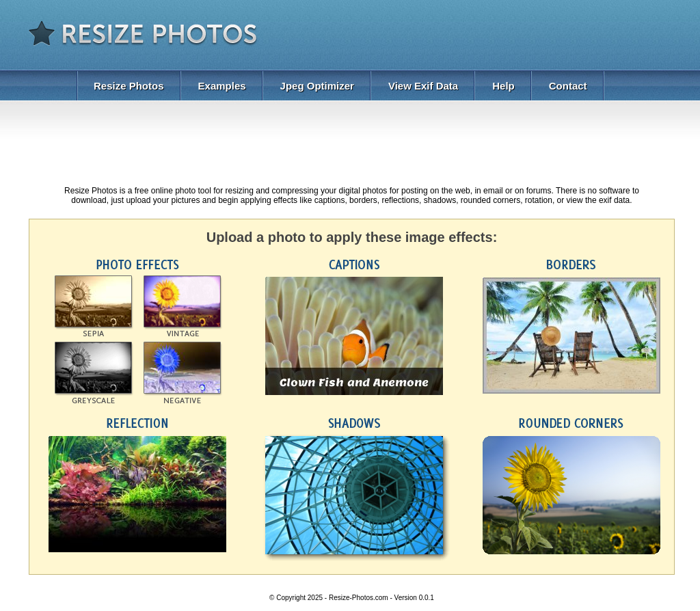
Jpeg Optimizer (317, 86)
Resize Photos (129, 86)
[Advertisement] (518, 38)
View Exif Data (423, 86)
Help (503, 86)
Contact (568, 86)
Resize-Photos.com (359, 598)
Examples (222, 86)
